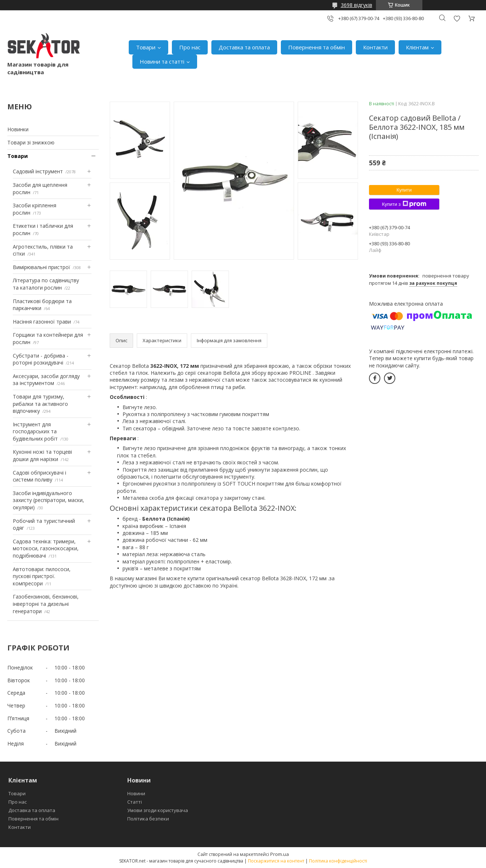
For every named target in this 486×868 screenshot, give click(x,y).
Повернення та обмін (317, 47)
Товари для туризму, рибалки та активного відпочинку (40, 404)
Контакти (375, 47)
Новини (136, 793)
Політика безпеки (148, 819)
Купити (404, 190)
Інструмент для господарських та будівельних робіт (35, 431)
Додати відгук (457, 18)
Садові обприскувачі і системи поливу (39, 476)
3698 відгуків (357, 5)
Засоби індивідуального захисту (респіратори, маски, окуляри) (48, 500)
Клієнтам (417, 47)
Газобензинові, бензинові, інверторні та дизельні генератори (46, 604)
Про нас (190, 47)
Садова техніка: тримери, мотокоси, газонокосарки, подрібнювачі (46, 548)
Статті (135, 802)
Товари (146, 47)
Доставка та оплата (244, 47)
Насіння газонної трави (42, 322)
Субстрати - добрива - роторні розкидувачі (41, 359)
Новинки (18, 129)
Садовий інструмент (38, 171)
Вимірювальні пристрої (42, 267)
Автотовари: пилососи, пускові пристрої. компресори (42, 576)
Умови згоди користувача (158, 810)
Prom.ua (280, 854)
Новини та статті (162, 61)
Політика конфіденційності (338, 861)
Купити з (404, 204)
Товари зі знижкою (31, 142)
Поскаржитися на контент (276, 861)
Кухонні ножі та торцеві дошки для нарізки (42, 455)
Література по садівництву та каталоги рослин (46, 284)
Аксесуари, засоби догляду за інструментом (46, 380)
